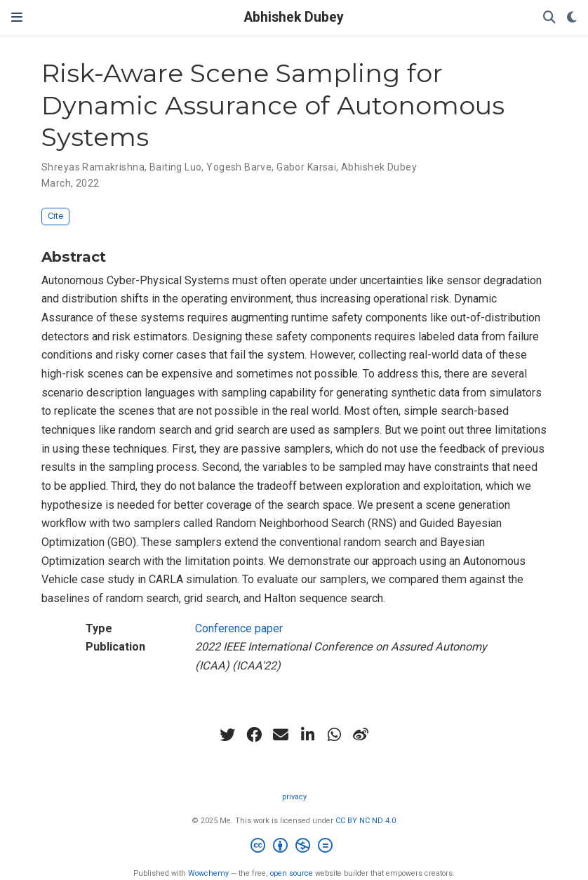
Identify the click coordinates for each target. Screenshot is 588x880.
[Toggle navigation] (17, 17)
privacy (294, 797)
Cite (55, 216)
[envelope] (281, 735)
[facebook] (254, 735)
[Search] (549, 18)
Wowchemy (208, 873)
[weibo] (361, 735)
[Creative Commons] (294, 847)
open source (292, 873)
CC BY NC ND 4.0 (366, 821)
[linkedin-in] (307, 735)
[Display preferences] (572, 18)
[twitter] (227, 735)
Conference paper (239, 628)
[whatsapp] (334, 735)
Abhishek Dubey (294, 17)
